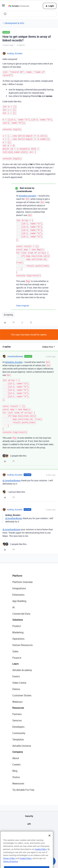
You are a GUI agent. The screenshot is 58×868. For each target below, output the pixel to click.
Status (16, 777)
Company (18, 752)
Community (19, 733)
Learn (16, 664)
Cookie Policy (41, 857)
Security (29, 816)
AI (14, 607)
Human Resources (23, 645)
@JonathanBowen (12, 480)
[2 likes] (14, 456)
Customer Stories (22, 695)
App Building (19, 601)
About (16, 758)
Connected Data (21, 614)
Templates (18, 739)
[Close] (49, 843)
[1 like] (14, 492)
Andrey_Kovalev (15, 53)
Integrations (19, 588)
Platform (17, 576)
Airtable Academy (22, 670)
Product (17, 626)
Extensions (18, 595)
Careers (16, 764)
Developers (18, 727)
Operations (18, 639)
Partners (17, 714)
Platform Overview (23, 582)
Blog (15, 771)
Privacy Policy (9, 866)
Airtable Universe (22, 746)
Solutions (18, 620)
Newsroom (18, 783)
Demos (16, 689)
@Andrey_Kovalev (27, 196)
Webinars (17, 702)
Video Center (19, 683)
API (29, 824)
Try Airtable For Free (23, 790)
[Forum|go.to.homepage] (19, 6)
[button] (3, 6)
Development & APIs (14, 23)
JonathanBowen (15, 356)
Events (16, 676)
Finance (17, 658)
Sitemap (29, 832)
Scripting (8, 315)
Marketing (18, 632)
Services (17, 720)
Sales (15, 651)
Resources (18, 708)
